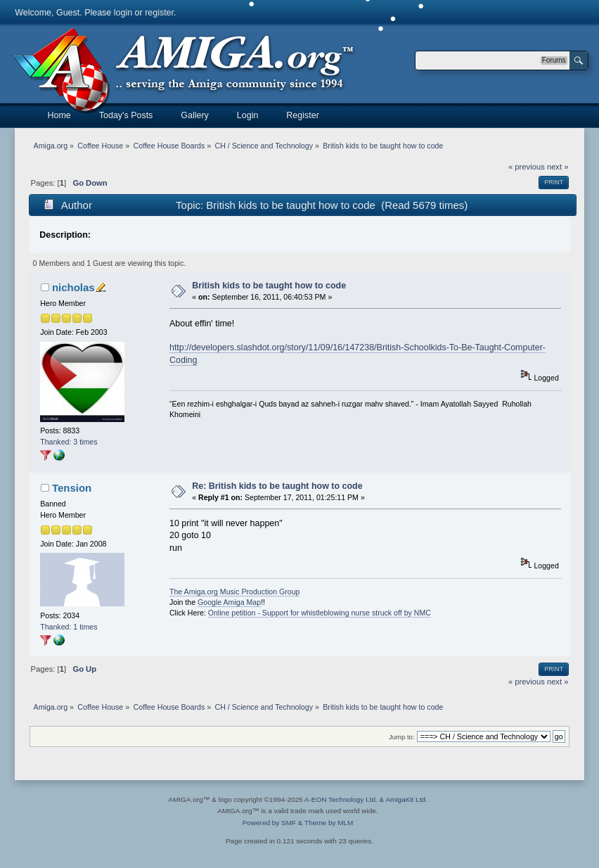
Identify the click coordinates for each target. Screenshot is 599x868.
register (159, 13)
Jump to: (402, 737)
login (123, 13)
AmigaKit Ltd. (406, 799)
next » (558, 167)
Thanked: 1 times (69, 627)
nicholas (73, 287)
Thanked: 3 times (69, 442)
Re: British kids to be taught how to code (277, 486)
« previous (527, 167)
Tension (72, 488)
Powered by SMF (269, 823)
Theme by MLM (329, 823)
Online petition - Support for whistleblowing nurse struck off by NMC (320, 613)
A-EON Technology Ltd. (341, 799)
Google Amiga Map (229, 602)
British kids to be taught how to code (269, 286)
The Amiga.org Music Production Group (234, 592)
